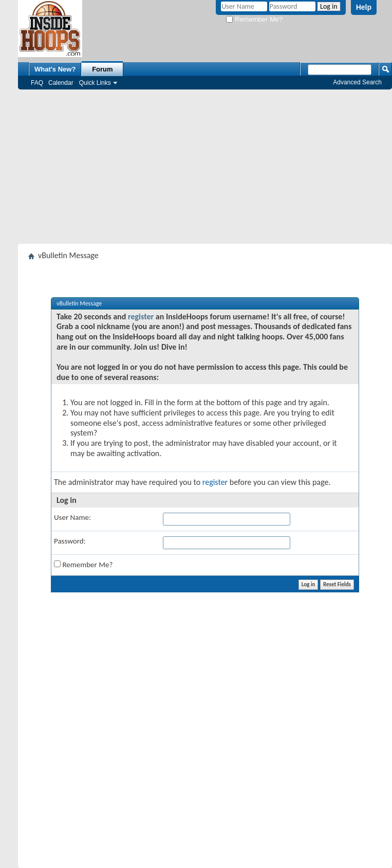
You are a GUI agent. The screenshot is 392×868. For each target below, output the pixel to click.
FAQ (37, 83)
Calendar (61, 83)
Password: (70, 541)
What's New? (55, 69)
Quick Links (95, 83)
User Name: (72, 517)
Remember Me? (254, 19)
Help (364, 7)
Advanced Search (357, 82)
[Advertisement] (205, 167)
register (141, 317)
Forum (102, 69)
